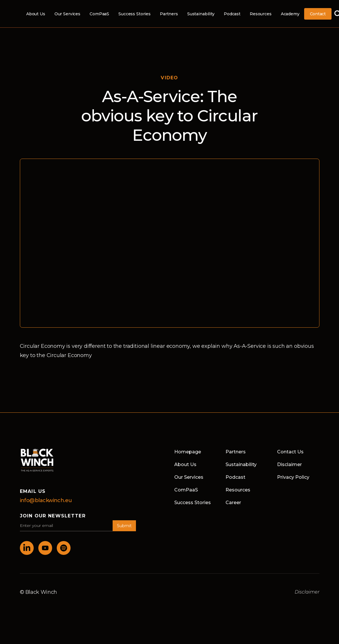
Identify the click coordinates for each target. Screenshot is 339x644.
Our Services (67, 14)
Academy (290, 14)
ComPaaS (99, 14)
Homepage (188, 452)
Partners (169, 14)
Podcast (232, 14)
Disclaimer (289, 464)
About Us (36, 14)
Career (233, 503)
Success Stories (135, 14)
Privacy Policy (293, 477)
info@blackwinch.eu (46, 500)
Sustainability (201, 14)
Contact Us (290, 452)
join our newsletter (53, 516)
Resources (261, 14)
